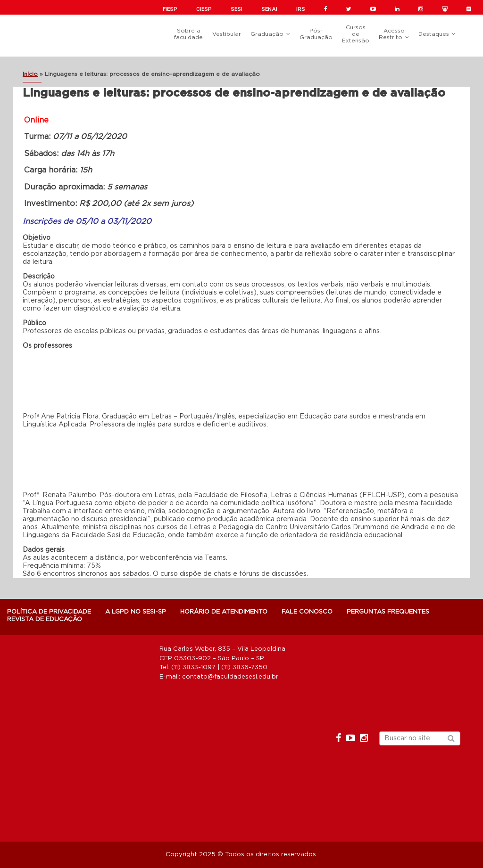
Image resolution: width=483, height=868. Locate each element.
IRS (301, 9)
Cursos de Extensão (356, 34)
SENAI (269, 9)
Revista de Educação (45, 619)
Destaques (434, 34)
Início (30, 74)
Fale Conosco (307, 612)
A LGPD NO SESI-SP (136, 612)
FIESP (170, 9)
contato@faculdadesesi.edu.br (230, 677)
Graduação (267, 34)
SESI (237, 9)
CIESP (204, 9)
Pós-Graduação (316, 34)
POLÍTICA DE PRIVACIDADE (49, 612)
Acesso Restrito (392, 34)
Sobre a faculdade (188, 34)
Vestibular (227, 34)
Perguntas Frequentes (388, 612)
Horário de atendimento (224, 612)
